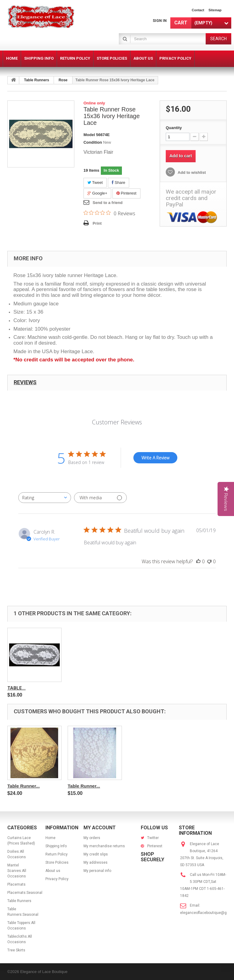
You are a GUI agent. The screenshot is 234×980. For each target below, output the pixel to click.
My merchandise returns (104, 846)
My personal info (97, 871)
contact (198, 10)
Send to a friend (108, 203)
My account (100, 828)
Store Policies (57, 862)
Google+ (97, 193)
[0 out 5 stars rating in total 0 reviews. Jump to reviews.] (109, 213)
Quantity (174, 128)
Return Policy (57, 854)
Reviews (25, 382)
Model (89, 135)
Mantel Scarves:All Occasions (17, 871)
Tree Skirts (16, 950)
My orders (92, 838)
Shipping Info (56, 846)
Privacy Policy (57, 879)
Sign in (160, 21)
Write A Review (155, 458)
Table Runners (37, 80)
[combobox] (45, 498)
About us (53, 871)
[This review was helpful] (198, 561)
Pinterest (126, 193)
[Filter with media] (100, 498)
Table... (16, 688)
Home (50, 838)
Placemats (16, 884)
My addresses (96, 862)
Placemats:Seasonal (25, 893)
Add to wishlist (191, 172)
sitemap (215, 10)
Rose (63, 80)
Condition (93, 142)
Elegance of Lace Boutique (44, 972)
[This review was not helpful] (209, 561)
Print (97, 223)
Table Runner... (23, 786)
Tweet (95, 183)
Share (119, 183)
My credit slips (96, 854)
